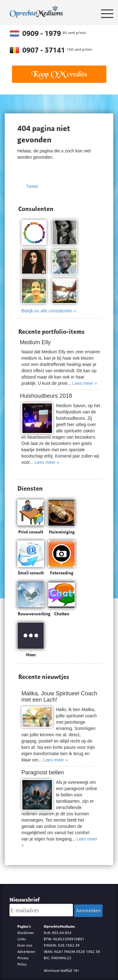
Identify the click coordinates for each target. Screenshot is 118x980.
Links (22, 939)
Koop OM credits (59, 74)
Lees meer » (85, 383)
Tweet (32, 186)
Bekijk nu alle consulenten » (49, 311)
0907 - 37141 (45, 50)
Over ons (25, 945)
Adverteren (26, 952)
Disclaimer (26, 933)
